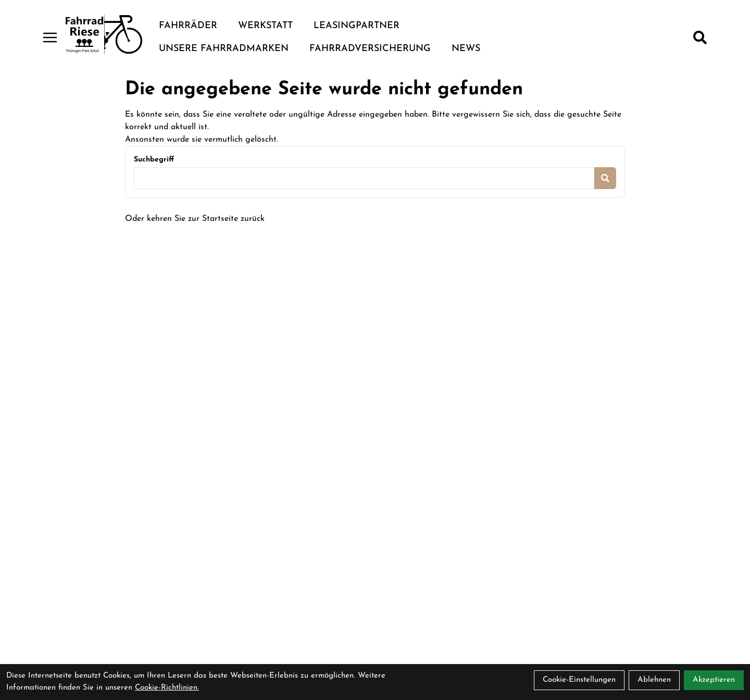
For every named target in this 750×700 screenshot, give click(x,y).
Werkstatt (265, 26)
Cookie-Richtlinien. (167, 688)
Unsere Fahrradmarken (224, 49)
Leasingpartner (357, 26)
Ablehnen (654, 680)
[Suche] (700, 37)
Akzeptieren (714, 680)
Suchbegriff (154, 160)
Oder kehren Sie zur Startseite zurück (195, 219)
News (466, 49)
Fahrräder (188, 26)
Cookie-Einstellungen (579, 680)
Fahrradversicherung (370, 49)
